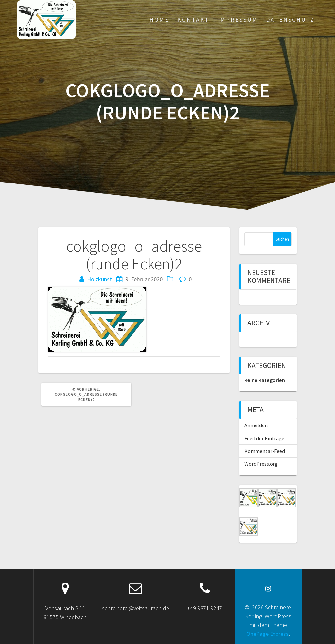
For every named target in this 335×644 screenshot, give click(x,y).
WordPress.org (261, 464)
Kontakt (193, 19)
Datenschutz (290, 19)
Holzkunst (99, 279)
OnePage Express (267, 634)
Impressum (238, 19)
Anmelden (256, 425)
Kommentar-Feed (265, 451)
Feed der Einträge (264, 438)
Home (159, 19)
